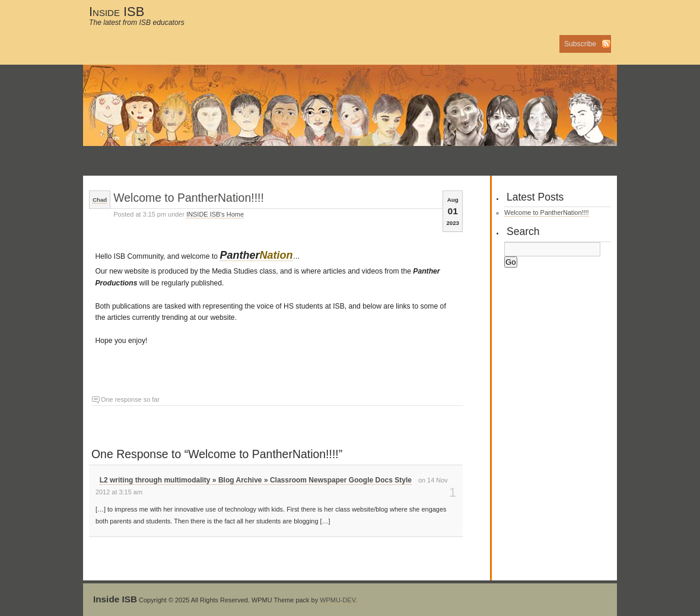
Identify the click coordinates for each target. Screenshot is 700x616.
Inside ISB (117, 12)
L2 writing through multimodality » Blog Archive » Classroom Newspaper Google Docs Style (256, 480)
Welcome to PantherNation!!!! (189, 198)
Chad (100, 200)
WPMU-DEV (338, 600)
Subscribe (580, 44)
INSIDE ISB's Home (215, 214)
